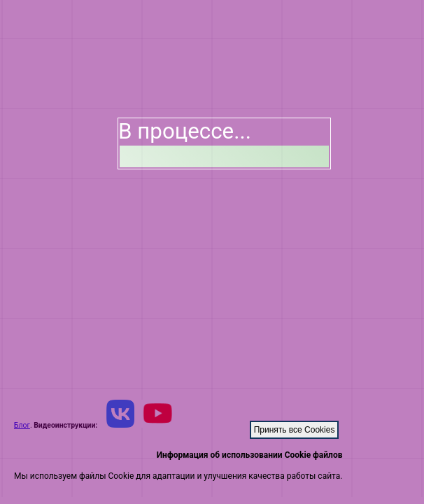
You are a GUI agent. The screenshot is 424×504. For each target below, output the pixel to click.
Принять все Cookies (295, 430)
